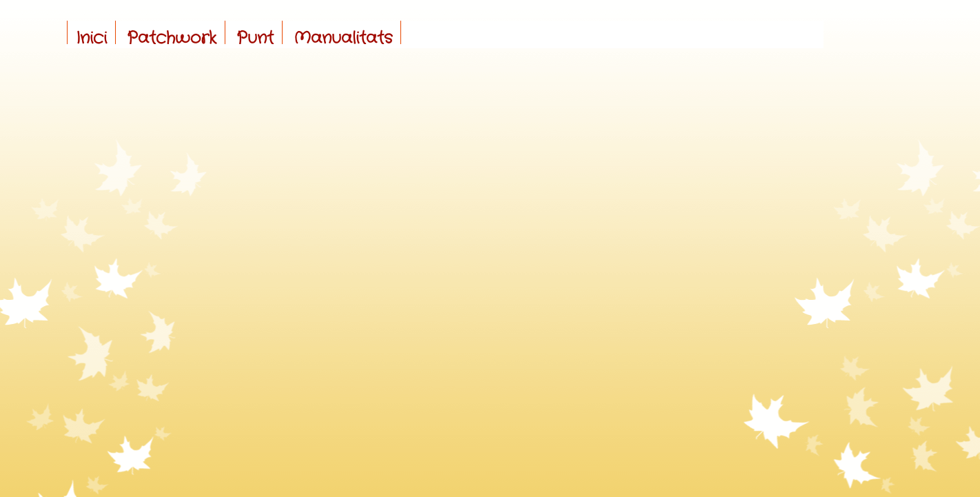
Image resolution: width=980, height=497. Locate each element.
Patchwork (172, 39)
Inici (91, 39)
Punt (255, 39)
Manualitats (343, 39)
